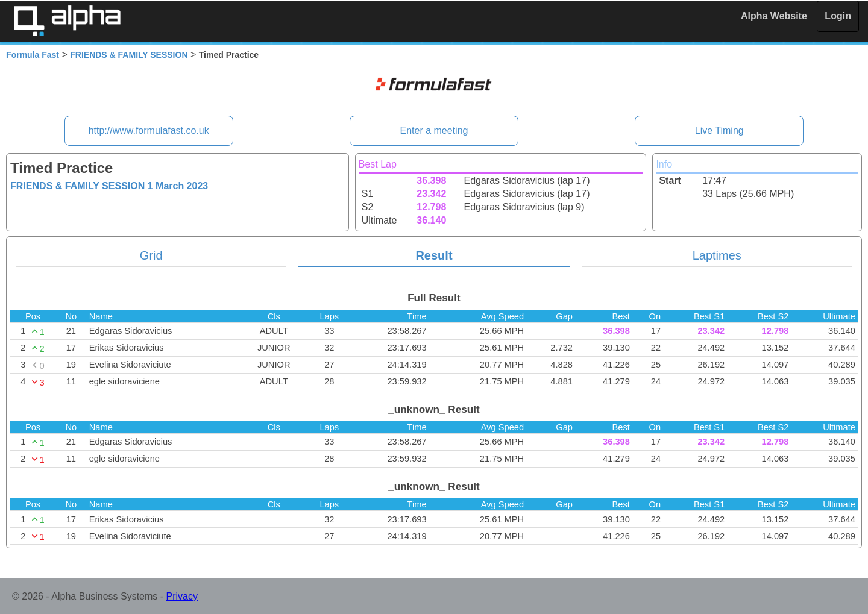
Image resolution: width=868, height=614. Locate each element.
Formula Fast (33, 55)
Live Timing (719, 130)
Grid (151, 255)
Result (434, 255)
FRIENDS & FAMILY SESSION (129, 55)
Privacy (182, 596)
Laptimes (717, 255)
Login (838, 16)
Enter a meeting (434, 130)
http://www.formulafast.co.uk (149, 130)
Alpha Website (774, 16)
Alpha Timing (67, 21)
